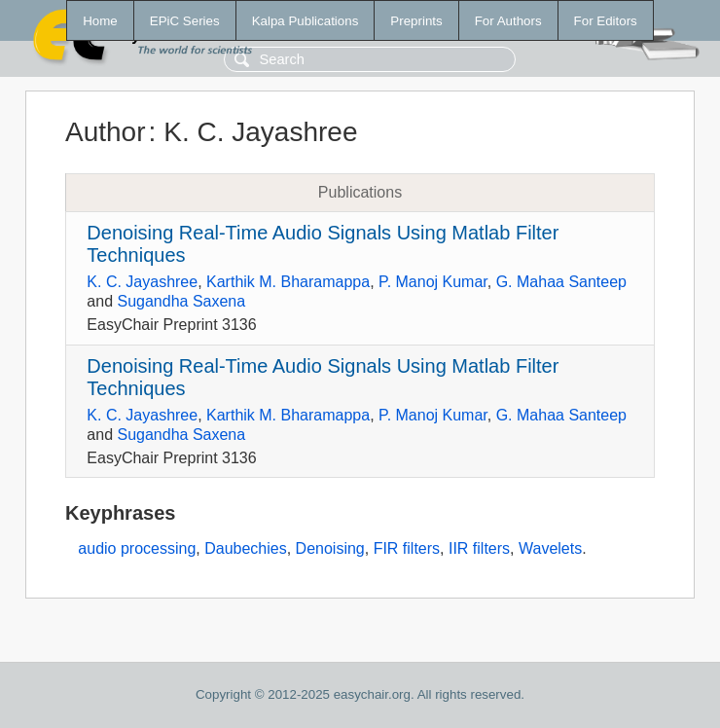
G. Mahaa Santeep (561, 282)
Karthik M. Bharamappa (288, 282)
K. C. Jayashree (142, 282)
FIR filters (407, 548)
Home (100, 21)
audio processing (137, 548)
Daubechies (246, 548)
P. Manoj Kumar (433, 282)
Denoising (330, 548)
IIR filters (479, 548)
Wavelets (550, 548)
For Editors (606, 21)
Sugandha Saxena (181, 301)
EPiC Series (185, 21)
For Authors (508, 21)
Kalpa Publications (306, 21)
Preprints (416, 21)
